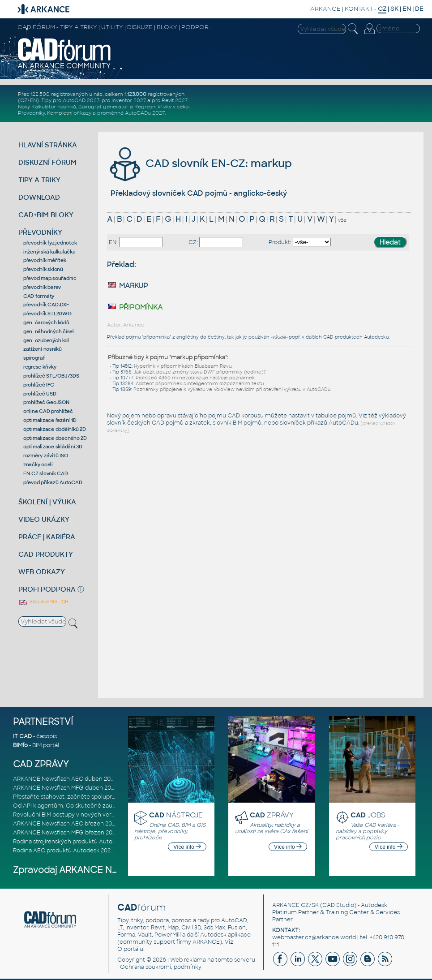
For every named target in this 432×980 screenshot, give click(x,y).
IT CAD (22, 736)
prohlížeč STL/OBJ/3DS (51, 376)
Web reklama (188, 960)
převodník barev (42, 287)
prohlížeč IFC (39, 385)
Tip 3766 (122, 372)
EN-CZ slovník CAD (46, 473)
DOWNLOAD (39, 197)
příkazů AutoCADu (333, 423)
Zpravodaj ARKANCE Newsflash (82, 870)
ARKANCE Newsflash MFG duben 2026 (65, 788)
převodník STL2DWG (47, 314)
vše (342, 220)
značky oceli (38, 464)
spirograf (34, 358)
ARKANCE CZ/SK (295, 905)
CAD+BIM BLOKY (46, 215)
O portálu (130, 949)
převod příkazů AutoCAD (53, 482)
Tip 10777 (123, 378)
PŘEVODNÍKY (40, 232)
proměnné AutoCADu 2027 (131, 113)
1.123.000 (135, 94)
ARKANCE (325, 9)
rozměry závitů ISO (46, 456)
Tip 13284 (123, 384)
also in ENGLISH (43, 602)
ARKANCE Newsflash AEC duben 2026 (65, 779)
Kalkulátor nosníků (54, 107)
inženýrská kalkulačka (49, 252)
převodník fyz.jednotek (50, 243)
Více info (187, 847)
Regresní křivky (153, 107)
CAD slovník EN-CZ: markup (199, 163)
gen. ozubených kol (46, 340)
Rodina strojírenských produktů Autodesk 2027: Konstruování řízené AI (108, 842)
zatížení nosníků (43, 349)
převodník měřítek (45, 260)
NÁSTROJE (176, 815)
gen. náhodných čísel (49, 331)
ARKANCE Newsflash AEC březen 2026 (66, 824)
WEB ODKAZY (42, 572)
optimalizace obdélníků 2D (55, 429)
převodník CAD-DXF (46, 305)
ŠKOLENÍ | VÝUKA (47, 502)
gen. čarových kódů (46, 322)
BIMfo (20, 745)
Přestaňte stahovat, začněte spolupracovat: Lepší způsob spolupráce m (111, 797)
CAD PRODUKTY (46, 554)
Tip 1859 (122, 389)
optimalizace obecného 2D (55, 438)
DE (419, 9)
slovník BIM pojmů (237, 423)
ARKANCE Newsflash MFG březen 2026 (66, 833)
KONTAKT (359, 9)
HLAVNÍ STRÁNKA (48, 145)
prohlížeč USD (40, 394)
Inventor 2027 (129, 100)
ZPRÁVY (272, 815)
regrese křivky (40, 367)
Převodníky (31, 113)
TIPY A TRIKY (39, 180)
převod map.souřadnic (50, 278)
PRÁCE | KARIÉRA (47, 537)
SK (394, 9)
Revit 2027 (175, 100)
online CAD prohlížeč (48, 411)
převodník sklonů (43, 269)
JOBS (368, 815)
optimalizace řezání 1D (50, 420)
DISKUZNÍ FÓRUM (47, 162)
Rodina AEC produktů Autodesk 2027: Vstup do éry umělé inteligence (108, 851)
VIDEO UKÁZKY (44, 519)
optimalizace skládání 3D (53, 447)
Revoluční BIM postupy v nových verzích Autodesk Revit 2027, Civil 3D (108, 815)
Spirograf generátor (103, 107)
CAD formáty (39, 296)
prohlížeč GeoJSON (46, 402)
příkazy (82, 113)
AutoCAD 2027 (81, 100)
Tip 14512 (122, 366)
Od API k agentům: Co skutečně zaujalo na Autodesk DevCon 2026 (105, 806)
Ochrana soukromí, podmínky (161, 967)
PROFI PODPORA (47, 589)
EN (407, 9)
